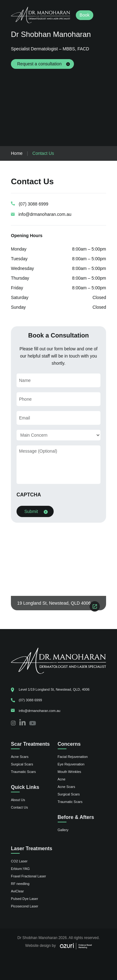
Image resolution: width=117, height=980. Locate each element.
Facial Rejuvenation (73, 757)
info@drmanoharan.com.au (45, 214)
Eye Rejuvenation (71, 764)
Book (85, 15)
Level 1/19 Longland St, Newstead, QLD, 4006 (54, 689)
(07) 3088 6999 (34, 204)
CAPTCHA (29, 495)
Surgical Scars (22, 764)
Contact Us (19, 807)
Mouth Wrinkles (70, 772)
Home (17, 153)
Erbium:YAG (20, 869)
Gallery (63, 830)
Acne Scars (20, 757)
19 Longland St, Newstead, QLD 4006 (54, 603)
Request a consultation (39, 64)
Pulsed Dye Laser (24, 899)
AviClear (17, 891)
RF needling (20, 884)
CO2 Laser (19, 861)
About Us (18, 800)
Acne (62, 779)
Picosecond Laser (24, 906)
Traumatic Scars (23, 772)
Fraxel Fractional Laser (29, 876)
